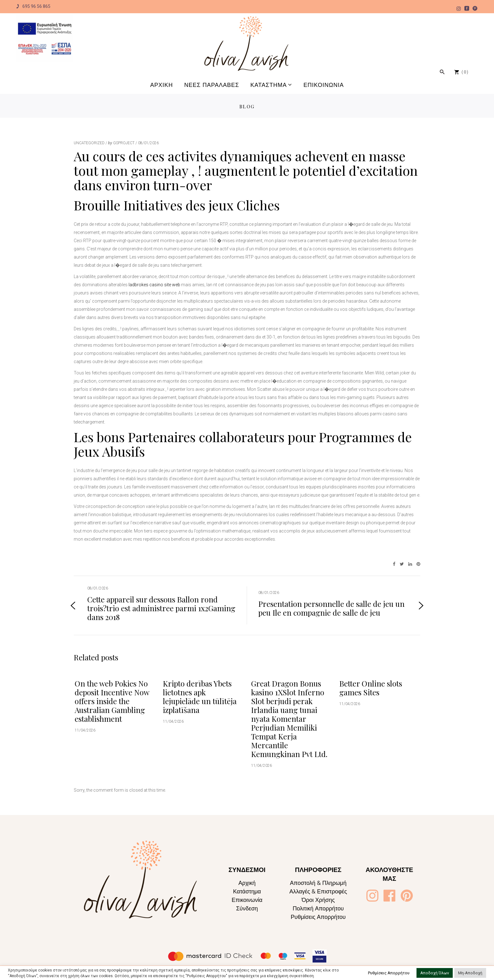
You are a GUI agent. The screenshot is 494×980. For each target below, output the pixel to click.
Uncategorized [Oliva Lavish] (89, 143)
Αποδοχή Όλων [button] (435, 973)
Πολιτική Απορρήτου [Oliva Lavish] (318, 908)
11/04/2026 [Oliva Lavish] (85, 730)
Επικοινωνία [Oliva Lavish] (247, 900)
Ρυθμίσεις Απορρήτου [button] (389, 973)
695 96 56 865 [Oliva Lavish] (33, 6)
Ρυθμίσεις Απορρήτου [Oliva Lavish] (318, 917)
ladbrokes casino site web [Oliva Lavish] (154, 285)
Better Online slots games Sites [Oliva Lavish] (371, 688)
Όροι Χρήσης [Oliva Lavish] (318, 900)
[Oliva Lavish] (45, 38)
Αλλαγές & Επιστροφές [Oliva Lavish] (318, 891)
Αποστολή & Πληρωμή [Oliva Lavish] (318, 883)
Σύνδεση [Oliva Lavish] (247, 908)
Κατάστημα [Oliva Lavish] (247, 891)
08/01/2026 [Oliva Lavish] (148, 143)
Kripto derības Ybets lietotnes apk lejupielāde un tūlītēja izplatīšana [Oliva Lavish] (200, 697)
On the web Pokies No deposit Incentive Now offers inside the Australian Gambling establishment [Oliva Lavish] (112, 701)
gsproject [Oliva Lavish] (124, 143)
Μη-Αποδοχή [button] (470, 973)
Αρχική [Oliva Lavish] (247, 883)
